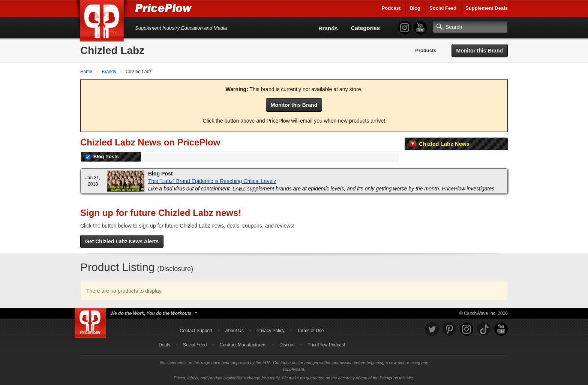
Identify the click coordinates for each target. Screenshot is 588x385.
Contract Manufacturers (243, 345)
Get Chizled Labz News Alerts (122, 241)
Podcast (391, 8)
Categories (366, 28)
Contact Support (196, 331)
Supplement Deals (487, 8)
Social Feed (443, 8)
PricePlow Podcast (326, 345)
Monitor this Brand (480, 51)
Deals (164, 345)
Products (426, 50)
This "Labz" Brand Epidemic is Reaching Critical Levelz (212, 181)
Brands (328, 28)
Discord (287, 345)
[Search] (470, 27)
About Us (234, 331)
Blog (415, 8)
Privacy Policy (271, 331)
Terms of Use (311, 331)
